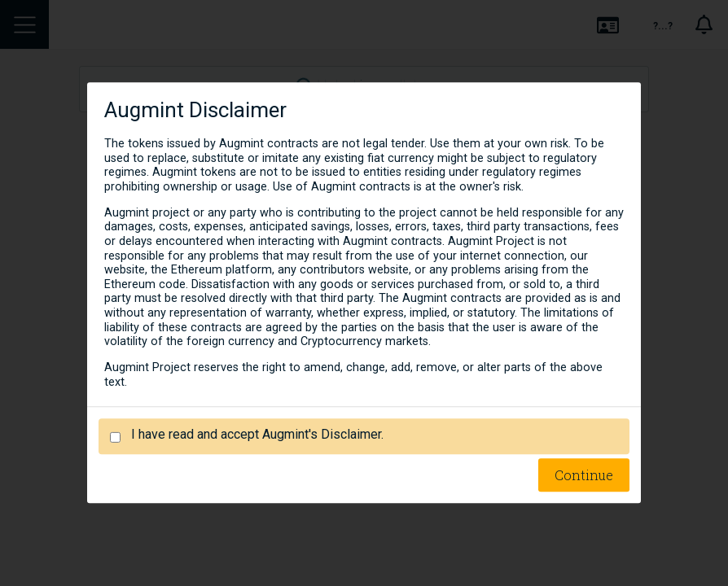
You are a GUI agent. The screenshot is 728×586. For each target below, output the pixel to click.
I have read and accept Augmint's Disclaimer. (257, 435)
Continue (584, 476)
